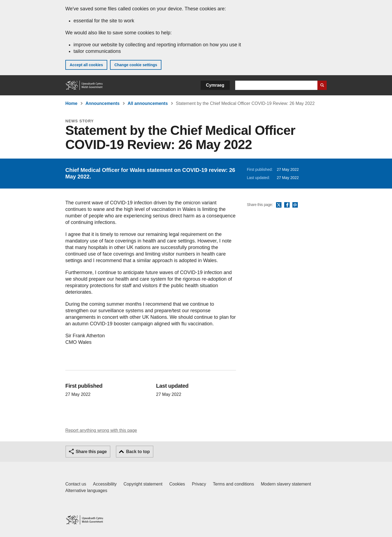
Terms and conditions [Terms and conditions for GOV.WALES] (233, 484)
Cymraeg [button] (215, 85)
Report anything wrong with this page (101, 430)
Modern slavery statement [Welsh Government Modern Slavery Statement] (286, 484)
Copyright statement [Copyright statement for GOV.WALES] (143, 484)
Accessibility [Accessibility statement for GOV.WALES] (105, 484)
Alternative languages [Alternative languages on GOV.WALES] (86, 491)
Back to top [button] (138, 452)
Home (71, 103)
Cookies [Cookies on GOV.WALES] (177, 484)
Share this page (91, 452)
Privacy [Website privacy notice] (199, 484)
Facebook (287, 205)
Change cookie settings (136, 65)
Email (295, 205)
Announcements (102, 103)
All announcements (148, 103)
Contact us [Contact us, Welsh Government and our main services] (76, 484)
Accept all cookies (86, 65)
